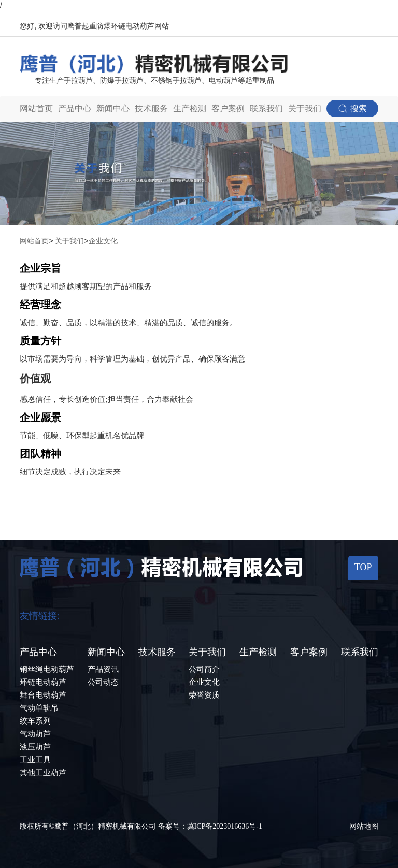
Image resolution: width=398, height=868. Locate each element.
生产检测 (190, 108)
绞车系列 (35, 721)
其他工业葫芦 (43, 773)
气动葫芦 (35, 734)
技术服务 (151, 108)
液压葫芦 (35, 747)
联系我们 (266, 108)
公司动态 (103, 682)
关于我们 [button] (305, 108)
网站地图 (364, 826)
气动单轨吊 (39, 708)
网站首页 (36, 108)
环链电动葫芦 (43, 682)
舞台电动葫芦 (43, 695)
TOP (363, 567)
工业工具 (35, 760)
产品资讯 (103, 669)
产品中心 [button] (75, 108)
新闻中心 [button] (113, 108)
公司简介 (204, 669)
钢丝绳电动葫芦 (47, 669)
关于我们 (69, 241)
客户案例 (228, 108)
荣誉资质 (204, 695)
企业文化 (103, 241)
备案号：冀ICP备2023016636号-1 (210, 826)
